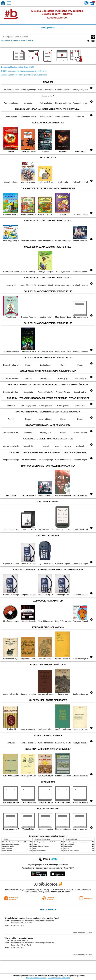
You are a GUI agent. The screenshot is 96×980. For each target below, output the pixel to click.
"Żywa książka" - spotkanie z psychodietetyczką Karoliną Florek (32, 918)
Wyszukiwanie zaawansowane (13, 40)
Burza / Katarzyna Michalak (41, 846)
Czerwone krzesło (69, 844)
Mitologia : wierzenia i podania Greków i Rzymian (16, 842)
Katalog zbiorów (48, 28)
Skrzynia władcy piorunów (72, 850)
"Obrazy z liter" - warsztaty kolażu (19, 938)
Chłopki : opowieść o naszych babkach (44, 842)
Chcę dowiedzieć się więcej (37, 978)
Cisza (35, 844)
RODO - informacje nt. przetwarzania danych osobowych (24, 71)
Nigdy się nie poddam (39, 850)
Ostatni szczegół (7, 850)
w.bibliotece (59, 890)
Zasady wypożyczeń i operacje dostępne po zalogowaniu (24, 75)
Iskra (35, 848)
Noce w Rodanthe (7, 848)
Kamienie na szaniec (8, 846)
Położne (67, 848)
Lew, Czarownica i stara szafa (11, 844)
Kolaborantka (68, 846)
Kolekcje (30, 40)
